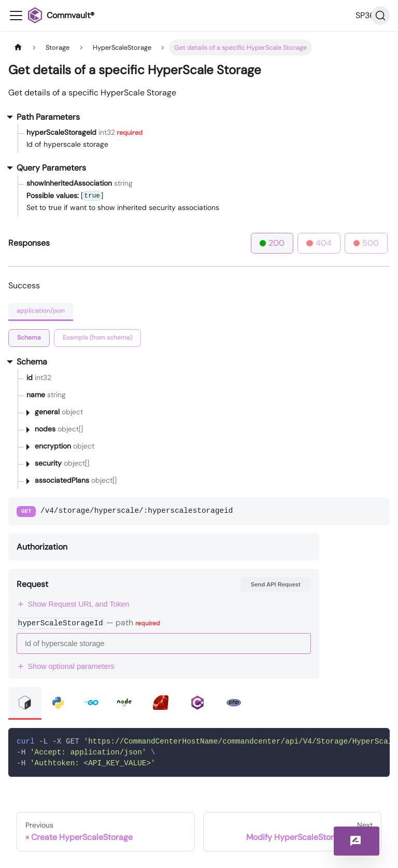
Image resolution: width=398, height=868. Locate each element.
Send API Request (276, 584)
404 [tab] (319, 243)
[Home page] (18, 47)
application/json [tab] (41, 311)
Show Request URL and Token (73, 604)
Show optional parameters (66, 666)
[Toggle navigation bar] (16, 16)
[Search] (380, 16)
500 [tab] (366, 243)
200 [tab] (272, 243)
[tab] (29, 338)
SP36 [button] (365, 15)
